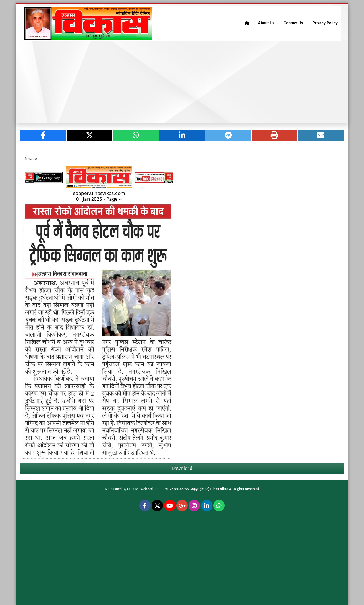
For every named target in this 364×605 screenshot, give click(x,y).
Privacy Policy (325, 23)
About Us (266, 23)
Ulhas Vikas (219, 489)
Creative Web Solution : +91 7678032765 (158, 489)
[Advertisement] (182, 82)
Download (182, 468)
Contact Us (293, 23)
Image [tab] (31, 158)
